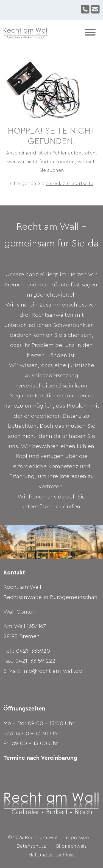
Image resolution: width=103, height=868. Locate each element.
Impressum (78, 837)
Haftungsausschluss (51, 855)
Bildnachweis (71, 846)
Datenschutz (31, 846)
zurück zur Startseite (69, 183)
